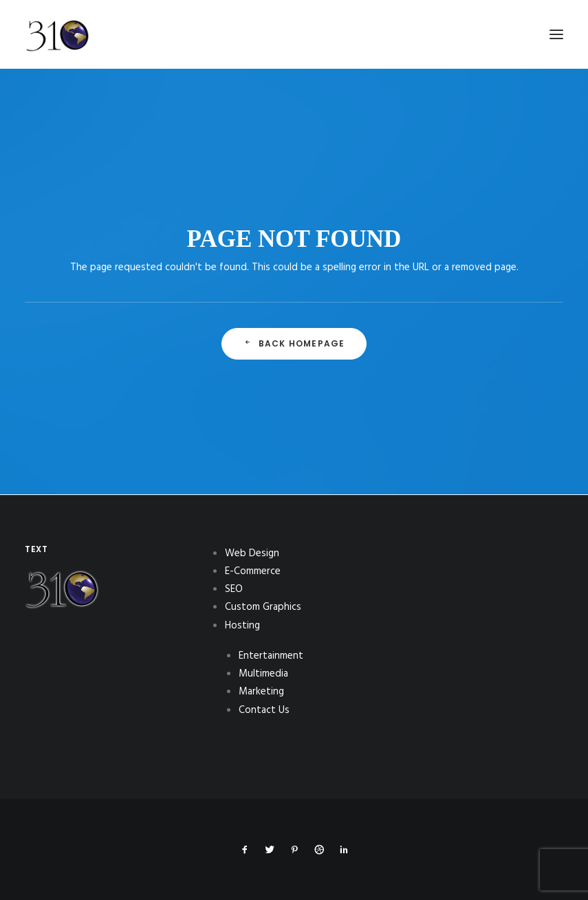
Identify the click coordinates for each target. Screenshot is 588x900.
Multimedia (263, 674)
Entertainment (271, 656)
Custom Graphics (263, 607)
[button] (556, 34)
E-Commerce (253, 571)
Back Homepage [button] (294, 343)
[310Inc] (57, 70)
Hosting (242, 626)
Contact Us (264, 710)
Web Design (252, 553)
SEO (234, 589)
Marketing (261, 692)
